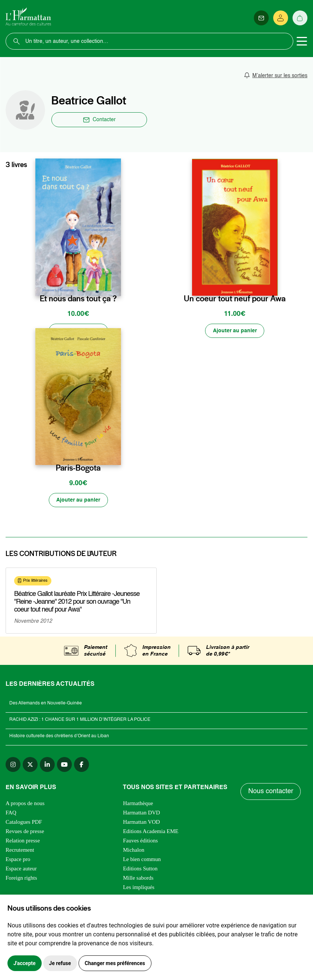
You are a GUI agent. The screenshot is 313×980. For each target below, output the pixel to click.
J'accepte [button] (25, 963)
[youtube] (64, 765)
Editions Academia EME (151, 832)
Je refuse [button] (60, 963)
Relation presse (23, 841)
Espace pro (18, 860)
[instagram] (13, 765)
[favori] (116, 283)
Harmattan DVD (141, 813)
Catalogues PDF (24, 822)
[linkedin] (47, 765)
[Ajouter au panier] (78, 331)
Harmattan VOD (141, 822)
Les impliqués (139, 888)
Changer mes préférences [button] (115, 963)
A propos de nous (25, 804)
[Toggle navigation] (302, 41)
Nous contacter (271, 792)
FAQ (11, 813)
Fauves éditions (140, 841)
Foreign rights (21, 878)
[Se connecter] (281, 18)
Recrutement (20, 850)
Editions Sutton (140, 869)
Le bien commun (142, 860)
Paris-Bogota (78, 468)
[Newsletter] (261, 18)
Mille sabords (138, 878)
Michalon (134, 850)
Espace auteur (21, 869)
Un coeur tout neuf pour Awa (235, 299)
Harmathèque (138, 804)
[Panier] (300, 18)
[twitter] (30, 765)
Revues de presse (25, 832)
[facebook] (82, 765)
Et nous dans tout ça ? (78, 299)
